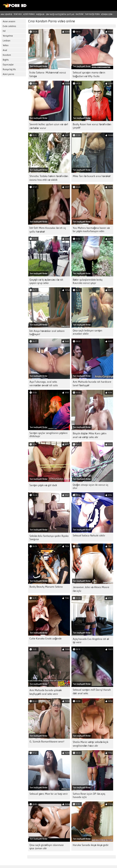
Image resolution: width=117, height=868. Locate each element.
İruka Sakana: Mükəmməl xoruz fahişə (48, 74)
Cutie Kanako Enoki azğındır (46, 639)
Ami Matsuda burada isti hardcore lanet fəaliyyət (92, 384)
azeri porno (29, 14)
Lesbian (7, 41)
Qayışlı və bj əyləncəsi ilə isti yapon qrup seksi (46, 281)
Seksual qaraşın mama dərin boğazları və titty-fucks (89, 74)
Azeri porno (8, 74)
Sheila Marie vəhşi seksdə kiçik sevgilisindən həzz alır (90, 744)
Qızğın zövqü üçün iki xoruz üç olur (91, 486)
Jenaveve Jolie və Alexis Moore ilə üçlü (91, 589)
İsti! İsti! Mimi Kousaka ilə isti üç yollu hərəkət (48, 230)
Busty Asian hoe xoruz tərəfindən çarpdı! (92, 126)
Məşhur (40, 14)
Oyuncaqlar (8, 65)
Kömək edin (107, 14)
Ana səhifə (6, 14)
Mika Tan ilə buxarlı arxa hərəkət (92, 176)
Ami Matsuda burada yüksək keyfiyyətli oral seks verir (46, 692)
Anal (5, 50)
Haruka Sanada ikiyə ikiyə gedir (91, 845)
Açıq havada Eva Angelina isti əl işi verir (91, 641)
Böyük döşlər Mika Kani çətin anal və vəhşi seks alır (90, 435)
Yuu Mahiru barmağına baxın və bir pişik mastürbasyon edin (91, 230)
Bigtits (6, 60)
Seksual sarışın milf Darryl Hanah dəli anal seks (92, 692)
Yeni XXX (18, 14)
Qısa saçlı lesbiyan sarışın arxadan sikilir (87, 332)
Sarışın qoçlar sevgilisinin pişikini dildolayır (48, 435)
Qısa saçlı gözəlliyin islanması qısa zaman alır (47, 847)
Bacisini (80, 14)
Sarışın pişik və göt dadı (43, 485)
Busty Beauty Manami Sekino (46, 587)
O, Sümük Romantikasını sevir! (47, 742)
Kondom (7, 55)
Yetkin (6, 45)
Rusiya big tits (9, 69)
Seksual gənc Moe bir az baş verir (49, 794)
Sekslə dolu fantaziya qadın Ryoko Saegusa (49, 538)
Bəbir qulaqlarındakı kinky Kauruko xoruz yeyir (88, 281)
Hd (4, 31)
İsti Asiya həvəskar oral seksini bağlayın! (47, 333)
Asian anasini (9, 21)
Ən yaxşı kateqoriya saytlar (60, 14)
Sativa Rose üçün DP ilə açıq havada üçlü (89, 795)
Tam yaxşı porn (92, 14)
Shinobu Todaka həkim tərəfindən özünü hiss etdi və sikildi (49, 178)
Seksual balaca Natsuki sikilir (89, 536)
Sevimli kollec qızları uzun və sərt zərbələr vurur (49, 126)
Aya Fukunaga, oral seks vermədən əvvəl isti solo (44, 384)
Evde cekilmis (9, 26)
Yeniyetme (8, 36)
